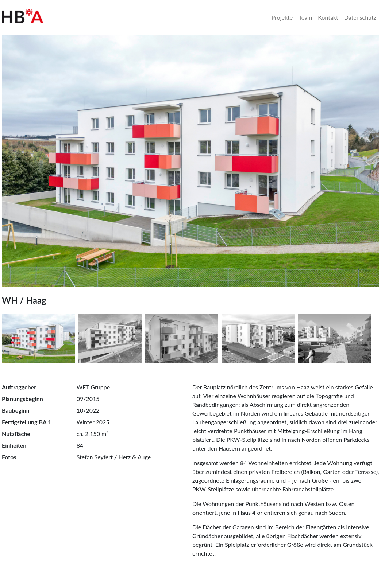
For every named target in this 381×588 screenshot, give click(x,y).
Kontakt (328, 17)
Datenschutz (360, 17)
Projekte (282, 17)
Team (305, 17)
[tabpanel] (190, 161)
